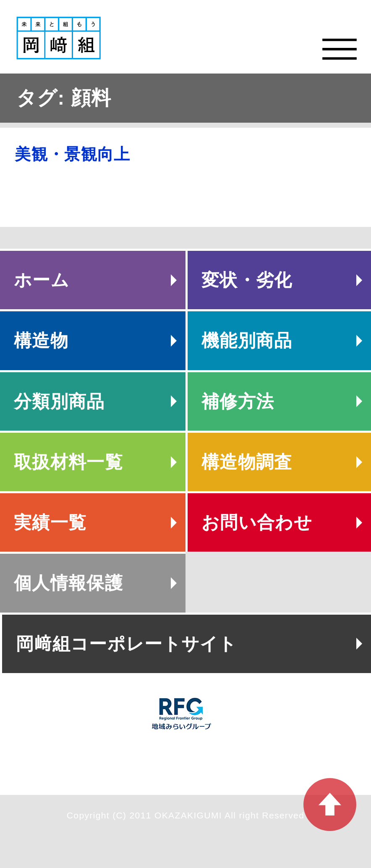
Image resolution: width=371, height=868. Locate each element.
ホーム (42, 280)
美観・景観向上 (72, 154)
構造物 (41, 341)
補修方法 (238, 401)
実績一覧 (50, 522)
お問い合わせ (257, 522)
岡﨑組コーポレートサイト (127, 644)
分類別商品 (59, 401)
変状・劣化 (247, 280)
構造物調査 (247, 462)
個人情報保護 (68, 583)
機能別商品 (247, 341)
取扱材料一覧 (68, 462)
